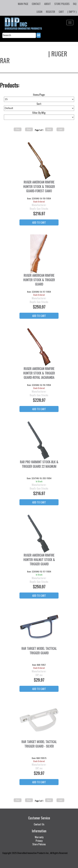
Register (51, 12)
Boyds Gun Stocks (23, 54)
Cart (61, 12)
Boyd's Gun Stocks (39, 209)
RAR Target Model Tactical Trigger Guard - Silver (39, 744)
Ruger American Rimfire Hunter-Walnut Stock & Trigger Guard (39, 560)
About (47, 4)
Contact (36, 4)
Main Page (23, 4)
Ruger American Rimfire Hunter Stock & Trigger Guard (39, 280)
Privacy (39, 841)
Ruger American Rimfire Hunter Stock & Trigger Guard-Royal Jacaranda (39, 373)
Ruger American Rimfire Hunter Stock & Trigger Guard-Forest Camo (39, 187)
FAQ (75, 4)
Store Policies (62, 4)
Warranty (39, 837)
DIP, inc (39, 675)
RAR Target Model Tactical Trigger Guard (39, 651)
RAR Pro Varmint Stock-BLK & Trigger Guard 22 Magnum (39, 464)
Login (39, 12)
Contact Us (39, 824)
